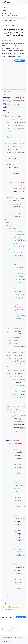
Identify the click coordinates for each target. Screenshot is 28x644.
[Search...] (23, 2)
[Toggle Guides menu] (24, 11)
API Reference (7, 13)
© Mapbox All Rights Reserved (7, 638)
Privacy (19, 638)
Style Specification (11, 21)
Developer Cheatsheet (15, 629)
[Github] (3, 642)
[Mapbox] (5, 2)
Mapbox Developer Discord (14, 627)
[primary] (18, 617)
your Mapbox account (13, 609)
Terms (15, 638)
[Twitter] (5, 642)
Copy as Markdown (7, 40)
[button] (26, 2)
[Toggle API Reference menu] (24, 13)
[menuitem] (26, 2)
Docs (8, 2)
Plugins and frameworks (10, 16)
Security (23, 638)
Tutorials (8, 23)
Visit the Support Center (14, 625)
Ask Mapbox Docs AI (13, 631)
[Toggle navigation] (2, 2)
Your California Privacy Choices (7, 639)
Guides (4, 11)
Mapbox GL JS (7, 7)
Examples (5, 18)
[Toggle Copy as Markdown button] (13, 40)
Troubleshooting (11, 25)
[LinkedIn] (8, 642)
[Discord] (10, 642)
